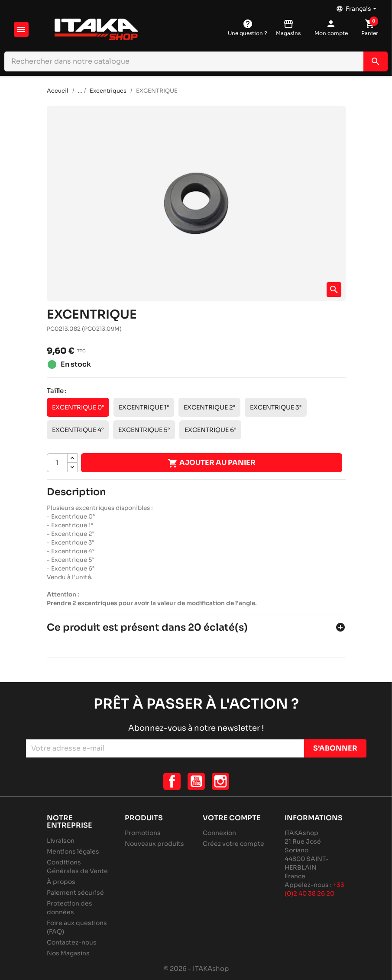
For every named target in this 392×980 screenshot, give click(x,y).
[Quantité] (57, 463)
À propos (61, 882)
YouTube (196, 781)
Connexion (219, 833)
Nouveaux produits (154, 844)
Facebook (172, 781)
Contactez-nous (72, 942)
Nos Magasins (68, 953)
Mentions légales (73, 851)
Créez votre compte (233, 844)
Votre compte (232, 818)
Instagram (220, 781)
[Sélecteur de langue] (357, 6)
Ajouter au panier (212, 463)
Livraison (61, 841)
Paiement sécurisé (75, 893)
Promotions (143, 833)
